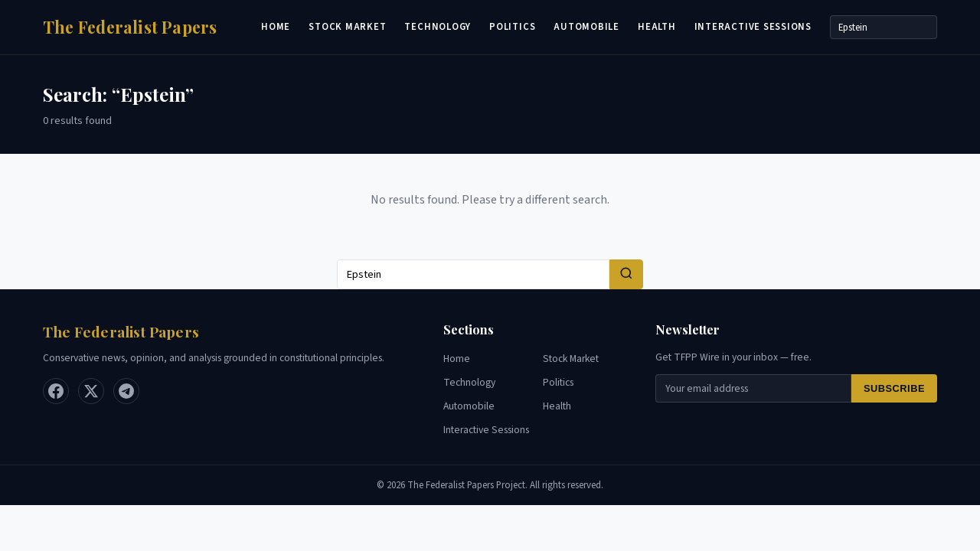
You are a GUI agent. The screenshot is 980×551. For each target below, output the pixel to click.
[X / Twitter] (91, 391)
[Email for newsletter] (753, 388)
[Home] (130, 27)
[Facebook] (56, 391)
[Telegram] (126, 391)
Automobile (586, 27)
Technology (438, 27)
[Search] (884, 27)
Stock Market (347, 27)
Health (657, 27)
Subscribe (894, 388)
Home (276, 27)
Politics (512, 27)
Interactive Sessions (753, 27)
